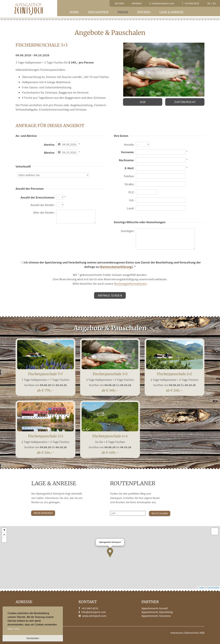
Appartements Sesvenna (156, 616)
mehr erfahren (43, 513)
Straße (129, 184)
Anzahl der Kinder (42, 205)
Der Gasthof (98, 12)
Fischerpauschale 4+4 (110, 443)
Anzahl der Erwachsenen (37, 197)
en (214, 3)
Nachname (126, 160)
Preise (123, 12)
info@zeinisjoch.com (94, 612)
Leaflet (201, 588)
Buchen (119, 3)
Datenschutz (191, 633)
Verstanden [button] (33, 638)
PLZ (131, 192)
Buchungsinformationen (130, 284)
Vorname (127, 152)
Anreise (49, 144)
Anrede (129, 144)
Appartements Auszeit (155, 608)
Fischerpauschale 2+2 (175, 381)
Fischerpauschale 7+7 (45, 381)
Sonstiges (127, 231)
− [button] (4, 535)
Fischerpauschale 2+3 (45, 443)
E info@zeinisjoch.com (162, 3)
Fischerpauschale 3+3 (110, 381)
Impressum (177, 633)
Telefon (128, 176)
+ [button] (4, 530)
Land (130, 208)
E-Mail (129, 168)
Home (74, 12)
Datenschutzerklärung (116, 267)
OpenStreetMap (213, 588)
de (209, 3)
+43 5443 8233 (90, 608)
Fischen (144, 12)
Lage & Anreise (171, 12)
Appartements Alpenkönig (157, 612)
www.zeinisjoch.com (94, 616)
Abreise (49, 153)
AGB (202, 633)
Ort (131, 200)
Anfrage (137, 3)
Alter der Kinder (44, 212)
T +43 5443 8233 (190, 3)
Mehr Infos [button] (14, 629)
